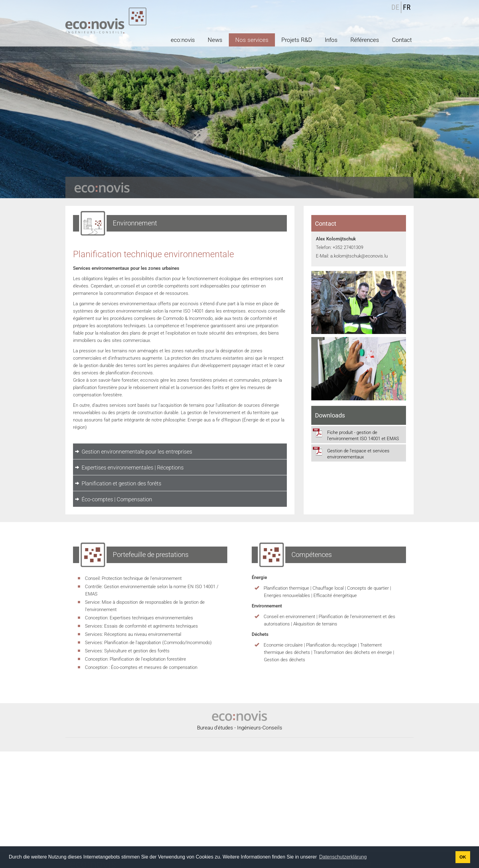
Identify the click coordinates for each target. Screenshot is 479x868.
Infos (331, 40)
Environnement (239, 841)
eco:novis (183, 40)
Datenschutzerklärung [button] (343, 857)
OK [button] (463, 857)
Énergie (210, 841)
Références (365, 40)
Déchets (268, 841)
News (215, 40)
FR (407, 7)
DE (395, 7)
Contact (402, 40)
